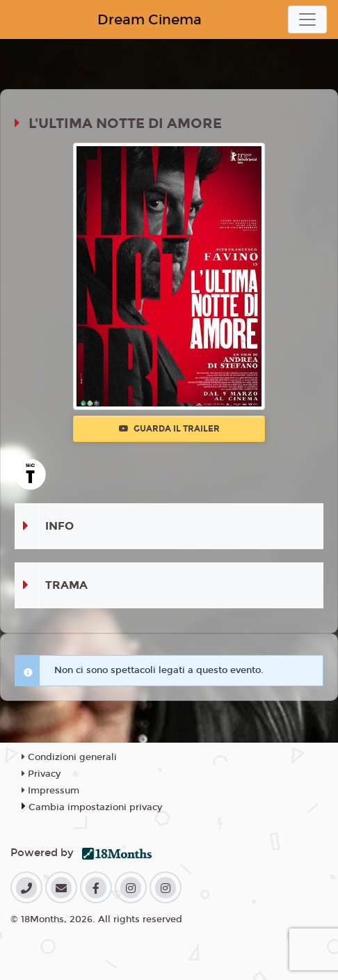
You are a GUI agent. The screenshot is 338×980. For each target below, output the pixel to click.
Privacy (41, 774)
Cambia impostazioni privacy (95, 807)
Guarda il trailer (169, 429)
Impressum (50, 791)
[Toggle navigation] (307, 19)
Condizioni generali (69, 757)
